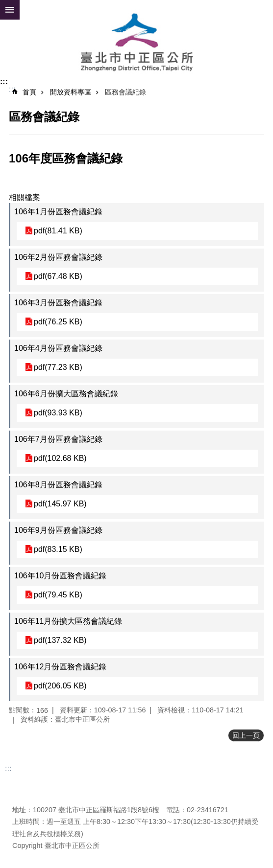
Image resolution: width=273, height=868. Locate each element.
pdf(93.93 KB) (58, 413)
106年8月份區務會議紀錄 (58, 485)
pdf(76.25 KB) (58, 322)
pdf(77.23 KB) (58, 367)
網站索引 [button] (10, 10)
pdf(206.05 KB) (60, 686)
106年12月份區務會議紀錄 (61, 667)
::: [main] (12, 89)
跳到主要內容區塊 (5, 5)
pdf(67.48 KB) (58, 276)
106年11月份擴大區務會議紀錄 (68, 621)
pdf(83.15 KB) (58, 549)
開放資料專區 (71, 92)
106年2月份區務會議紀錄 (58, 257)
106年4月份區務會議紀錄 (58, 348)
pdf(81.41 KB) (58, 231)
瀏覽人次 (26, 795)
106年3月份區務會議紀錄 (58, 303)
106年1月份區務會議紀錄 (58, 212)
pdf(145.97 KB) (60, 504)
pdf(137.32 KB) (60, 640)
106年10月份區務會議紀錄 (61, 576)
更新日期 (26, 783)
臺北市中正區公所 (136, 43)
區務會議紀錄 (125, 92)
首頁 (29, 92)
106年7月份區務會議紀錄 (58, 439)
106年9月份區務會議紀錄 (58, 530)
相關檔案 (25, 197)
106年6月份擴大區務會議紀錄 (66, 394)
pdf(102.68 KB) (60, 458)
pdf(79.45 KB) (58, 595)
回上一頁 (246, 735)
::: (4, 81)
